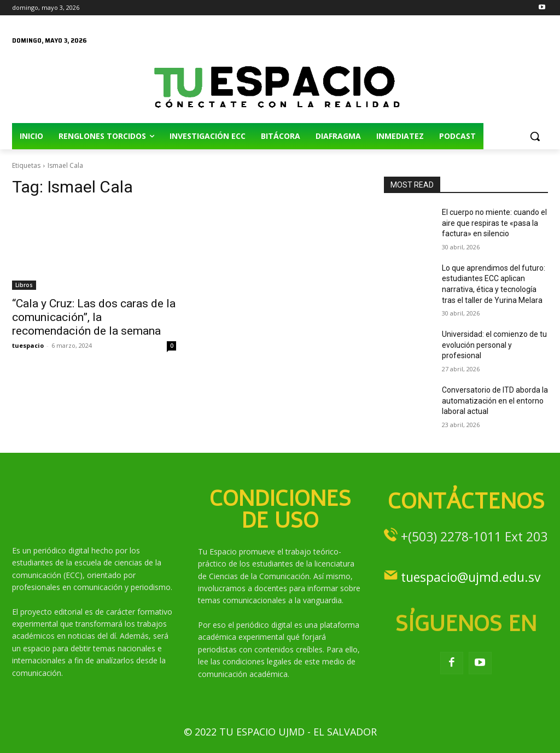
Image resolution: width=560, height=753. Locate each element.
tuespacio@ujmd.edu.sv (471, 577)
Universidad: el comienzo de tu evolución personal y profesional (494, 345)
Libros (24, 285)
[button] (535, 136)
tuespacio (28, 345)
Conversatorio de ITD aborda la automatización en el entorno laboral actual (495, 401)
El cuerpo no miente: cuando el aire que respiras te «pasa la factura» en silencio (494, 223)
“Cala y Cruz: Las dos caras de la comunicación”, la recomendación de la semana (94, 317)
